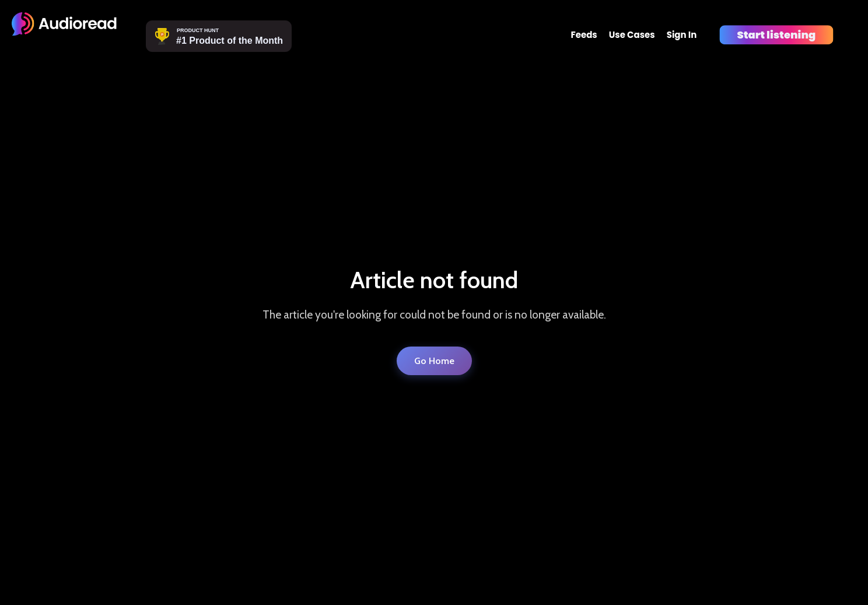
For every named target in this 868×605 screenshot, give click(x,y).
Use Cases (632, 35)
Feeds (584, 35)
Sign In (682, 35)
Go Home (434, 361)
